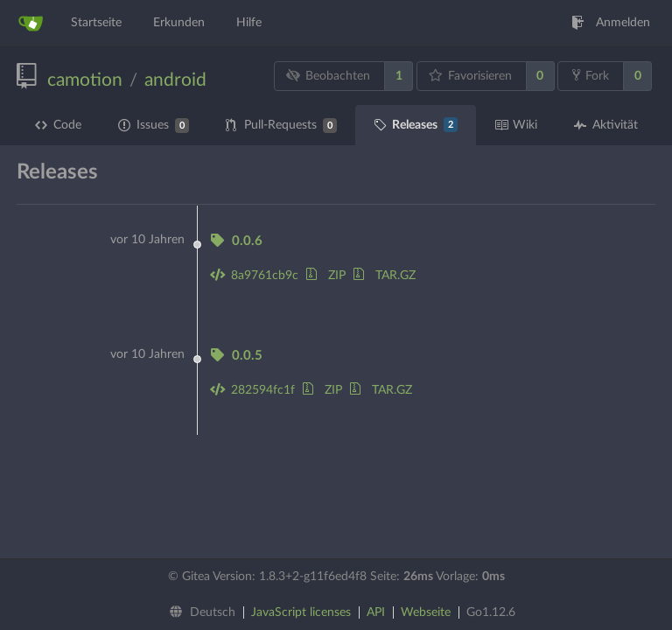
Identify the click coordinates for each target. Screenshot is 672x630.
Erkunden (179, 23)
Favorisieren (470, 76)
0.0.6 (236, 241)
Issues (154, 126)
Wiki (516, 125)
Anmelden (611, 23)
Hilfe (249, 23)
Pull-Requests (281, 126)
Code (58, 125)
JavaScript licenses (301, 612)
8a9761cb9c (254, 276)
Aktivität (606, 125)
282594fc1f (252, 390)
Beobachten (329, 76)
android (175, 80)
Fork (591, 75)
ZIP (326, 276)
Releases (416, 125)
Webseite (426, 612)
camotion (85, 80)
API (376, 612)
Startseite (96, 23)
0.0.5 (236, 356)
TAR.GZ (385, 276)
